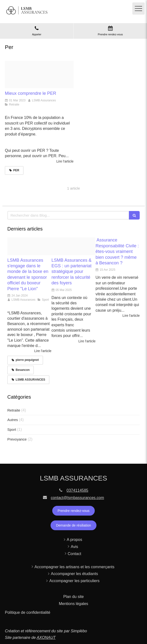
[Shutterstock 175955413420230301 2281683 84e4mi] (39, 75)
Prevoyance (17, 439)
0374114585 (78, 490)
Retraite (14, 410)
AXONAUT (46, 638)
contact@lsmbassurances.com (77, 498)
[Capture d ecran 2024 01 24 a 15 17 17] (29, 246)
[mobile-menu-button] (138, 9)
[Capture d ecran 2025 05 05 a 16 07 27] (74, 246)
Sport (12, 429)
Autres (13, 420)
